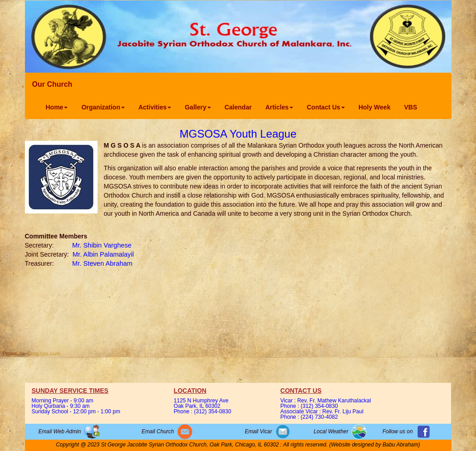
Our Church (52, 84)
